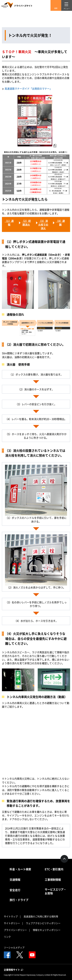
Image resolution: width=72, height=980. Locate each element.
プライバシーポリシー (15, 930)
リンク (7, 937)
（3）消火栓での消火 (43, 224)
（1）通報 (9, 223)
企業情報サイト (13, 970)
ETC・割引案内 (54, 869)
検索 (56, 8)
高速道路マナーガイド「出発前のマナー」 (28, 88)
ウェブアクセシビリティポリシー (43, 923)
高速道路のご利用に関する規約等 (41, 917)
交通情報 (15, 879)
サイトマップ (11, 917)
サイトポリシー (12, 923)
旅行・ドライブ (19, 900)
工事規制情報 (53, 879)
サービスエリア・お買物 (55, 891)
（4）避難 (60, 223)
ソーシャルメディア (14, 948)
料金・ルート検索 (20, 869)
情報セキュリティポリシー (47, 930)
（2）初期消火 (26, 223)
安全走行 (15, 890)
